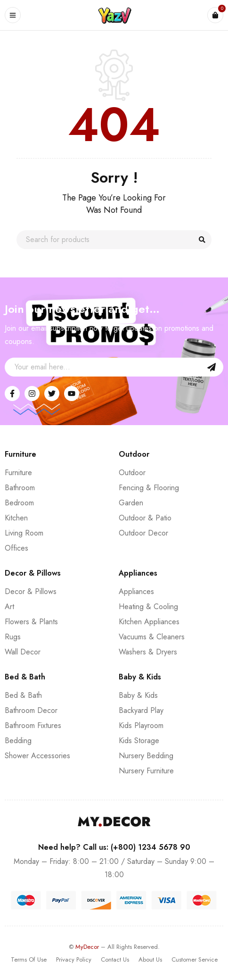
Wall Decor (23, 652)
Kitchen (16, 518)
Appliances (136, 591)
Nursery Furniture (146, 771)
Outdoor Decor (143, 533)
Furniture (18, 473)
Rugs (13, 637)
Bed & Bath (23, 695)
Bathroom (20, 488)
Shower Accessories (37, 756)
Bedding (18, 741)
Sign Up (212, 367)
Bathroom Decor (31, 710)
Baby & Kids (138, 695)
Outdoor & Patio (145, 518)
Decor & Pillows (31, 591)
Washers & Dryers (148, 652)
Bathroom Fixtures (33, 725)
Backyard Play (141, 710)
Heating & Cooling (148, 607)
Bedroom (19, 503)
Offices (16, 548)
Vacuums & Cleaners (152, 637)
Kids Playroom (141, 725)
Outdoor (132, 473)
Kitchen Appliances (149, 622)
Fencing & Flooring (149, 488)
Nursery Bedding (146, 756)
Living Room (24, 533)
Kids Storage (139, 741)
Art (9, 607)
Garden (131, 503)
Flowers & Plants (31, 622)
